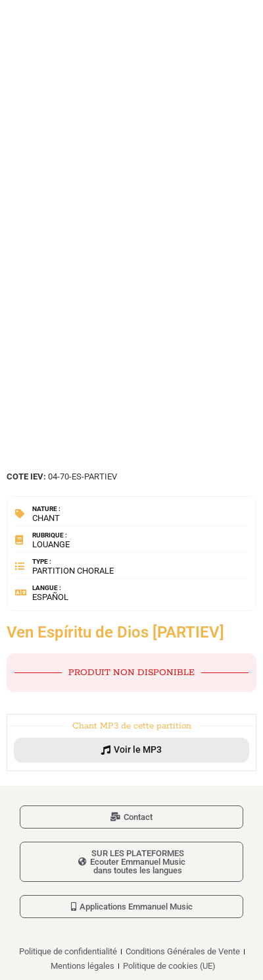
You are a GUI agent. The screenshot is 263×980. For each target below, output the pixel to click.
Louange (51, 544)
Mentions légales (83, 966)
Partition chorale (73, 571)
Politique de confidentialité (68, 951)
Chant (46, 518)
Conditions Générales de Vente (183, 951)
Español (50, 597)
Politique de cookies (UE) (169, 966)
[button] (131, 750)
